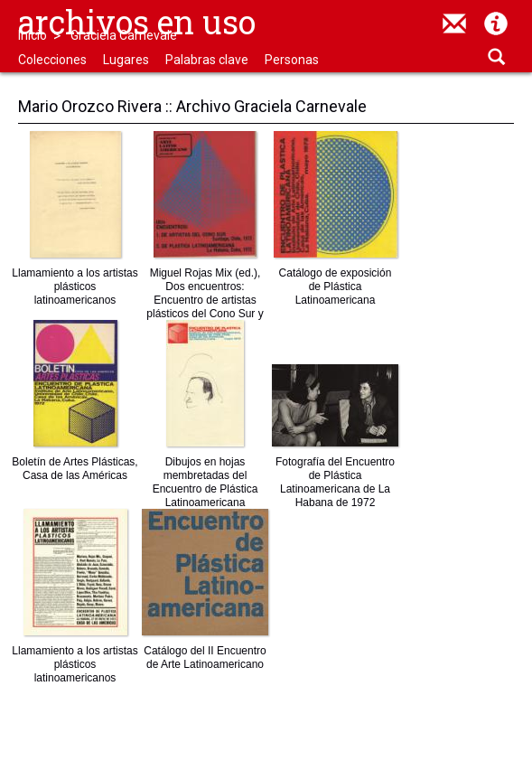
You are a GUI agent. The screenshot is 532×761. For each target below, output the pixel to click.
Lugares (126, 60)
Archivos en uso (137, 22)
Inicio (33, 35)
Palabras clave (207, 60)
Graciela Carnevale (124, 35)
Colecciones (52, 60)
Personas (292, 60)
